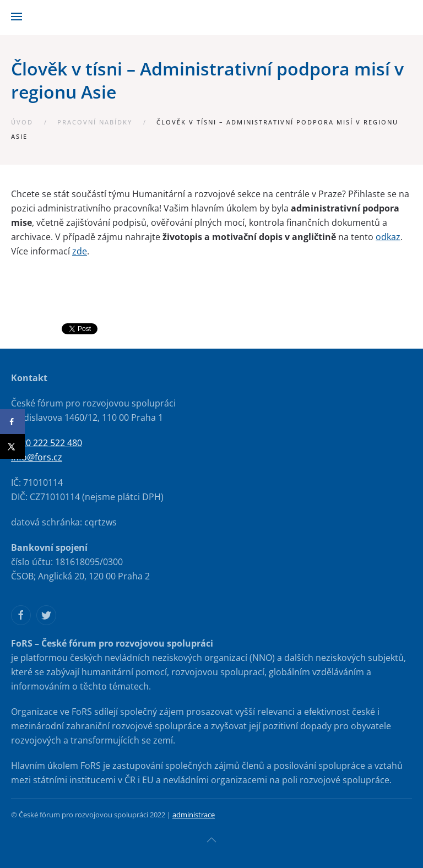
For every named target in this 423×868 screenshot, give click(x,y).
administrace (194, 815)
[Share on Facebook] (12, 422)
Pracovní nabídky (95, 122)
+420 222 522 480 (47, 443)
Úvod (22, 122)
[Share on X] (12, 446)
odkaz (388, 237)
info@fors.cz (37, 457)
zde (80, 251)
